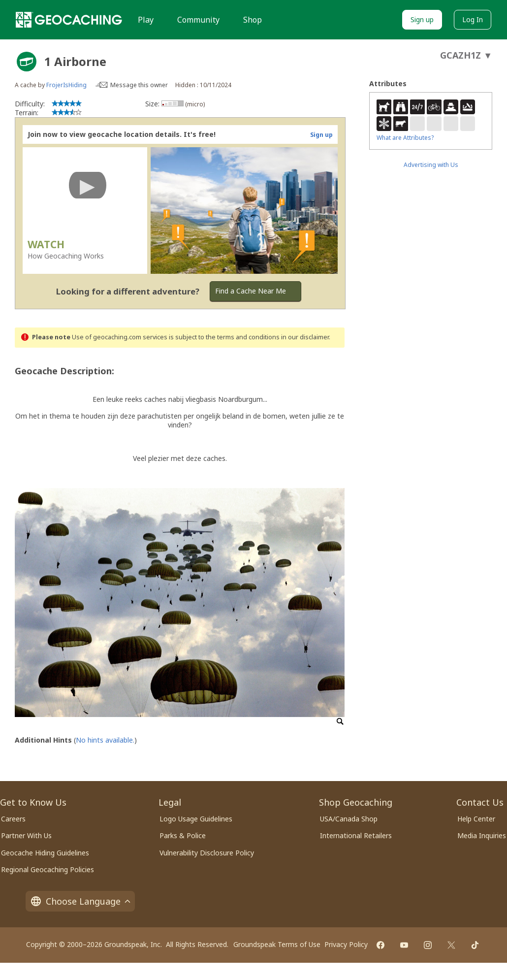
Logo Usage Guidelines (196, 819)
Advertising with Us (431, 165)
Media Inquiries (482, 835)
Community (198, 20)
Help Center (476, 819)
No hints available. (105, 740)
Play (146, 20)
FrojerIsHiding (66, 85)
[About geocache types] (27, 62)
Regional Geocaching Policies (48, 869)
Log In (473, 19)
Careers (13, 819)
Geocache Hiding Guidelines (45, 853)
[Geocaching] (69, 20)
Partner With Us (26, 835)
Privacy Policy (346, 944)
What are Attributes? (405, 138)
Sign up (422, 19)
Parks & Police (183, 835)
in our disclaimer (305, 337)
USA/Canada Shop (349, 819)
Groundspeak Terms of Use (277, 944)
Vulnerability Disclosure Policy (207, 853)
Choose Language (80, 901)
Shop (253, 20)
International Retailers (356, 835)
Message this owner (139, 85)
